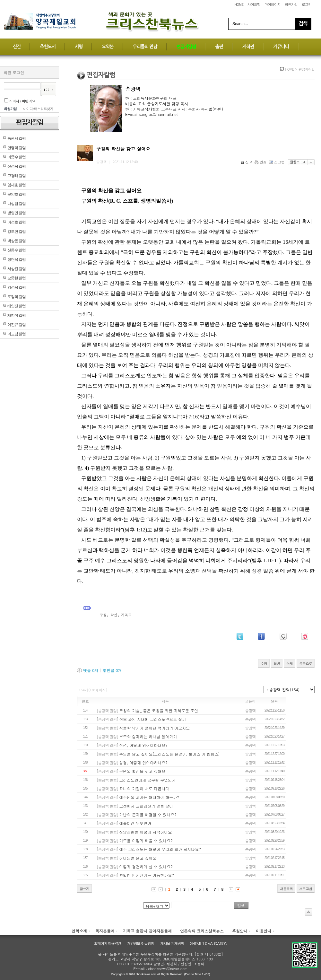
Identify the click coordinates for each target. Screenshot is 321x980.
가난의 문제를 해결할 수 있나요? (148, 814)
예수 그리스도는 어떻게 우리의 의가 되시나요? (160, 849)
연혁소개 (79, 931)
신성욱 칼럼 (17, 166)
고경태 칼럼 (17, 176)
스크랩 (277, 162)
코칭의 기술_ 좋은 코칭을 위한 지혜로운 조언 (159, 710)
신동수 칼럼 (17, 250)
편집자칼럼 (186, 47)
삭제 (290, 664)
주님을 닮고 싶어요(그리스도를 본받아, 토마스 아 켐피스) (169, 754)
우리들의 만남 (145, 47)
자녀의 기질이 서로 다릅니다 (144, 788)
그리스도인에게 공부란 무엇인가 (147, 780)
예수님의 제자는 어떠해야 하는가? (149, 797)
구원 (103, 615)
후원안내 (240, 931)
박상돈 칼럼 (17, 241)
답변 (277, 664)
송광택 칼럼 (17, 138)
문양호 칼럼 (17, 194)
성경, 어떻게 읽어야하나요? (143, 745)
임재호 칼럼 (17, 185)
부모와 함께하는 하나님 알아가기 (148, 736)
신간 (17, 47)
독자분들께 (105, 931)
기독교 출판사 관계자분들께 (147, 931)
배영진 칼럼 (17, 306)
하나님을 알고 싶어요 (138, 858)
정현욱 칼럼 (17, 259)
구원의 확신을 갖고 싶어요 (142, 771)
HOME (239, 4)
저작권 (248, 47)
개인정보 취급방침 (141, 944)
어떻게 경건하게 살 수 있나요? (146, 866)
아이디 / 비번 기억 (20, 101)
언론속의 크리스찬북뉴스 (202, 931)
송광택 (251, 710)
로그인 (307, 4)
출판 (219, 47)
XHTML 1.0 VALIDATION (209, 944)
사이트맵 (254, 4)
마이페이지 (273, 4)
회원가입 (291, 4)
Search (303, 24)
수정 (264, 664)
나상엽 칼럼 (17, 204)
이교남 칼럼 (17, 334)
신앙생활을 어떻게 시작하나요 (145, 832)
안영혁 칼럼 (17, 148)
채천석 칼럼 (17, 315)
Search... (240, 24)
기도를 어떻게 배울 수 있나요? (146, 840)
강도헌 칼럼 (17, 232)
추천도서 (48, 47)
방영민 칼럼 (17, 213)
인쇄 (261, 162)
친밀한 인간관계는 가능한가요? (147, 875)
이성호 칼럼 (17, 222)
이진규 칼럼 (17, 325)
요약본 (108, 47)
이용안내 (264, 931)
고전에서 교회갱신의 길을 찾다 (146, 806)
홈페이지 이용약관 (107, 944)
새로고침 (306, 889)
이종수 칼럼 (17, 157)
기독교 (126, 615)
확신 (114, 615)
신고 (247, 162)
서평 (79, 47)
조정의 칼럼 (17, 297)
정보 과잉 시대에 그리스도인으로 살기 (152, 719)
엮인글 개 (112, 670)
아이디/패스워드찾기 (38, 109)
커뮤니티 (281, 47)
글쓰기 (84, 889)
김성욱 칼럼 (17, 287)
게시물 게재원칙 (172, 944)
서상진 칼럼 (17, 269)
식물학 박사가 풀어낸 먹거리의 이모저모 (154, 728)
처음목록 (286, 889)
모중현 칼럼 (17, 278)
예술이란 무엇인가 (135, 823)
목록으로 (306, 664)
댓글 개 (91, 670)
